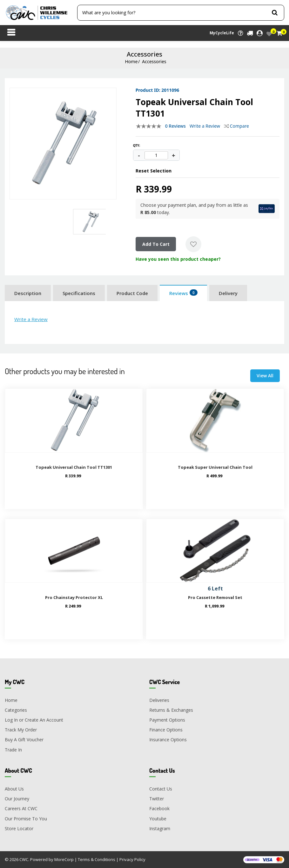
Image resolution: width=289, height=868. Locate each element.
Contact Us (161, 789)
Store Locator (19, 828)
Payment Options (167, 720)
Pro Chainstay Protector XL (74, 597)
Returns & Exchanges (171, 710)
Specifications (79, 293)
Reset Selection (154, 171)
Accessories (154, 61)
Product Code (132, 293)
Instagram (160, 828)
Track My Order (21, 730)
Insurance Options (168, 740)
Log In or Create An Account (34, 720)
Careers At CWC (21, 808)
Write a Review (205, 126)
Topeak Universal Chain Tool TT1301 (74, 467)
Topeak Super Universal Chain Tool (215, 467)
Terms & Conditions (97, 859)
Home (131, 61)
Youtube (158, 819)
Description (28, 293)
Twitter (157, 799)
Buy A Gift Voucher (24, 740)
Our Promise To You (26, 819)
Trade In (13, 750)
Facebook (159, 808)
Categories (16, 710)
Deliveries (159, 700)
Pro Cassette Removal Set (215, 597)
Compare (236, 126)
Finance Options (166, 730)
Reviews (183, 293)
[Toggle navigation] (11, 33)
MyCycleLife (222, 33)
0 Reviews (175, 126)
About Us (14, 789)
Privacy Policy (132, 859)
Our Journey (17, 799)
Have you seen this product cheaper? (178, 259)
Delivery (228, 293)
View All (265, 376)
